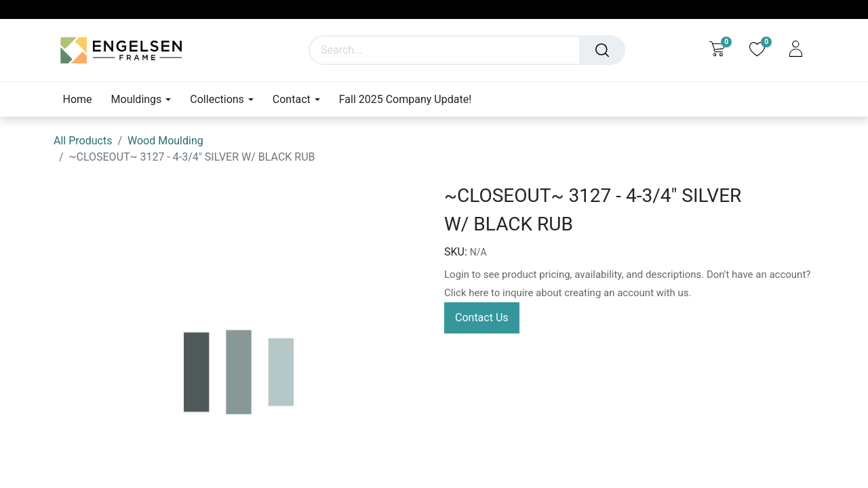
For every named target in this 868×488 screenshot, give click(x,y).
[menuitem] (82, 99)
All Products (83, 141)
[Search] (602, 50)
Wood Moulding (165, 141)
